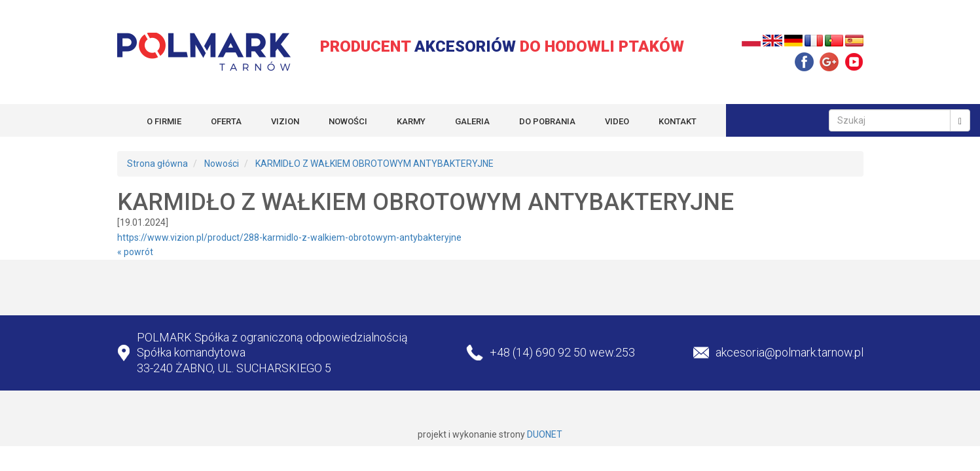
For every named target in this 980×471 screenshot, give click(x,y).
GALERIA (472, 121)
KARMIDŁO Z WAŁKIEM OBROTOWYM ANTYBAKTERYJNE (374, 164)
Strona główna (157, 164)
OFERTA (226, 121)
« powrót (135, 252)
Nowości (222, 164)
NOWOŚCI (348, 121)
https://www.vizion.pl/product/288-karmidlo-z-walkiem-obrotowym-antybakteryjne (289, 237)
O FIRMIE (164, 121)
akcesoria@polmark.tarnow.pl (789, 352)
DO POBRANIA (547, 121)
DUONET (545, 434)
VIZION (285, 121)
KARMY (411, 121)
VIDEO (617, 121)
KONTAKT (678, 121)
